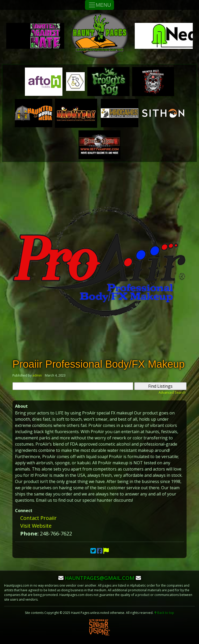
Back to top (164, 613)
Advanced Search (172, 392)
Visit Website (36, 526)
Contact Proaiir (38, 518)
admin (37, 375)
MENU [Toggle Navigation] (100, 5)
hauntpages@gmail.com (100, 578)
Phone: (29, 534)
